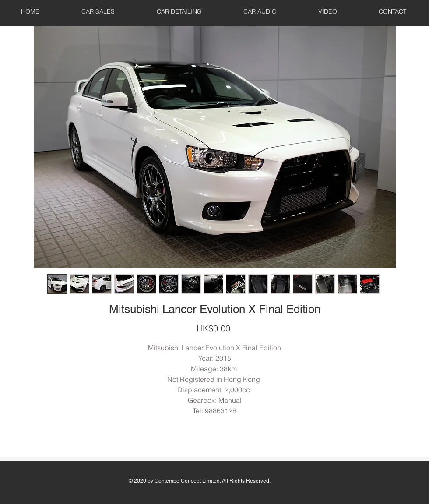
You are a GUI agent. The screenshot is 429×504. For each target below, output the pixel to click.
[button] (98, 11)
